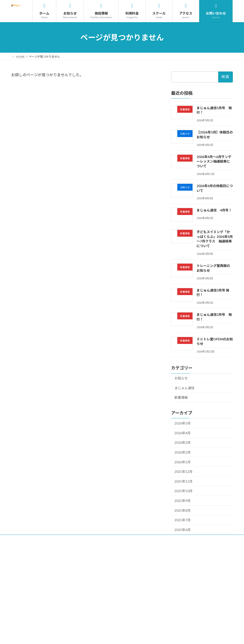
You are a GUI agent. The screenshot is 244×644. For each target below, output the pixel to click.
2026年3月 (183, 443)
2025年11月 (183, 481)
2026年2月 (183, 452)
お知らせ (181, 378)
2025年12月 (183, 472)
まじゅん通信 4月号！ (214, 210)
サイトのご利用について (52, 539)
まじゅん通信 (184, 388)
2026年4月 (183, 433)
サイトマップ (124, 539)
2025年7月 (183, 520)
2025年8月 (183, 510)
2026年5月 (183, 423)
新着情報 (181, 398)
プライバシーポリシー (91, 539)
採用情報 (21, 539)
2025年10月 (183, 491)
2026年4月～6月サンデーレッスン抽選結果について (214, 161)
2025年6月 (183, 530)
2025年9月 (183, 501)
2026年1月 (183, 462)
